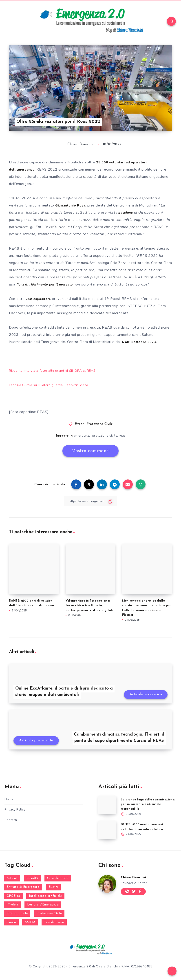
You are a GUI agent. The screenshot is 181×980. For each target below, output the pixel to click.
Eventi (80, 424)
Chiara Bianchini (135, 878)
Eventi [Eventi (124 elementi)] (53, 888)
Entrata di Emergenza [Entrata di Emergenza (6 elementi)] (23, 888)
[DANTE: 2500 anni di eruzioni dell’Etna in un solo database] (107, 831)
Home (9, 799)
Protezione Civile (100, 424)
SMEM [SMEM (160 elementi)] (30, 923)
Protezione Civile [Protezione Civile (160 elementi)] (49, 914)
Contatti (11, 820)
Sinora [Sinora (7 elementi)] (11, 923)
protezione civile (105, 435)
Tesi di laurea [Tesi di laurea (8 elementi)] (54, 923)
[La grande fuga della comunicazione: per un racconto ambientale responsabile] (107, 805)
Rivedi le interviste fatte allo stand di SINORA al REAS (56, 370)
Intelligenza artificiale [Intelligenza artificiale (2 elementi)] (45, 896)
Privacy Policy (15, 810)
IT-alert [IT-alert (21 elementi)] (12, 905)
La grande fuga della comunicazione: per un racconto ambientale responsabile (145, 804)
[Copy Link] (90, 501)
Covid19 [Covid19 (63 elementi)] (32, 879)
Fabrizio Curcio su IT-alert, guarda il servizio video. (52, 385)
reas (123, 435)
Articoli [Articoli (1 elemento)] (12, 879)
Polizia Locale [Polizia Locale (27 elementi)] (17, 914)
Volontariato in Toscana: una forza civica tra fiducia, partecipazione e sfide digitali (89, 605)
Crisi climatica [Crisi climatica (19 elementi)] (58, 879)
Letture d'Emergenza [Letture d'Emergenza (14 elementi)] (43, 905)
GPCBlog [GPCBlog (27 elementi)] (13, 896)
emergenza (82, 435)
